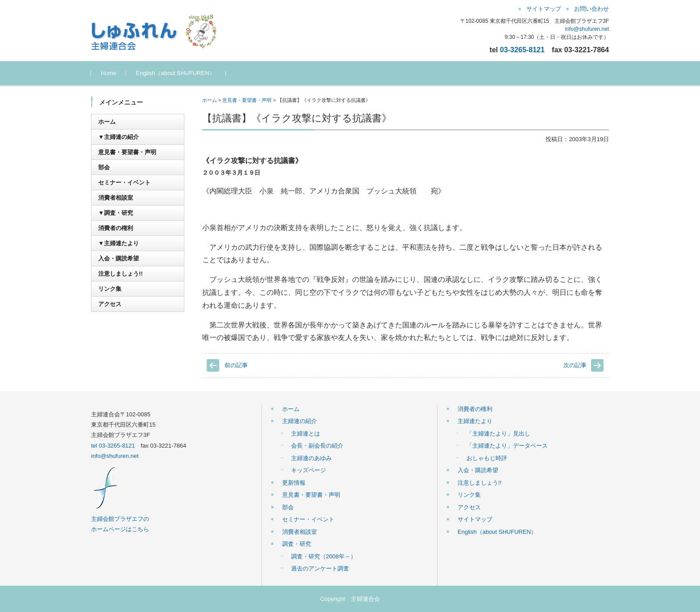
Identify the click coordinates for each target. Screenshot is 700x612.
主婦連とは (306, 434)
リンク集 (110, 289)
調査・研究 (297, 544)
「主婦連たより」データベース (507, 446)
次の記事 (575, 365)
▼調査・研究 (116, 213)
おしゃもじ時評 (487, 458)
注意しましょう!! (121, 274)
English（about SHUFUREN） (176, 73)
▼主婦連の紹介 (119, 137)
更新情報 (294, 483)
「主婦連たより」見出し (498, 434)
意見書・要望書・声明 (247, 100)
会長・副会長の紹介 (317, 446)
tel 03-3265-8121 (113, 446)
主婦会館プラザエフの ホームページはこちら (120, 519)
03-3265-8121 (522, 50)
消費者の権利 (116, 228)
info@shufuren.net (587, 29)
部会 (104, 167)
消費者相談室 (116, 198)
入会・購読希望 (119, 258)
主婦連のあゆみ (311, 458)
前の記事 (236, 365)
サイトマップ (475, 519)
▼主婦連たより (119, 243)
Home (109, 73)
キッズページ (308, 470)
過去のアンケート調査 (320, 568)
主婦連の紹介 (300, 421)
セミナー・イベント (124, 182)
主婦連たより (475, 421)
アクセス (110, 304)
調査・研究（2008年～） (324, 556)
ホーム (210, 100)
